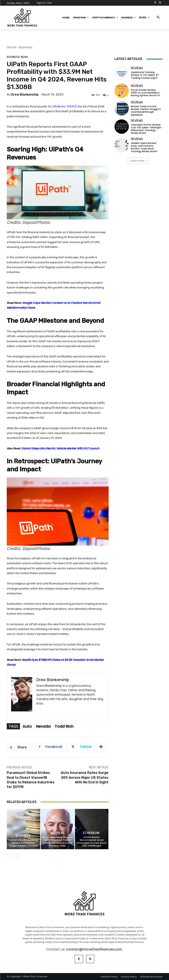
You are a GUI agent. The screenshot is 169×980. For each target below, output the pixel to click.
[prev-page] (9, 856)
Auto (27, 726)
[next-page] (16, 856)
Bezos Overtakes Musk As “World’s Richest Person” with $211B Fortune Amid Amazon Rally (58, 841)
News (24, 57)
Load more (138, 161)
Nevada (43, 726)
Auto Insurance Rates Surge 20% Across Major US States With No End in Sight (85, 777)
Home (11, 47)
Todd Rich (64, 726)
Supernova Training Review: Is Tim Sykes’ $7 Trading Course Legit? (145, 75)
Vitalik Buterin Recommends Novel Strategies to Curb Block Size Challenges (92, 841)
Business (26, 47)
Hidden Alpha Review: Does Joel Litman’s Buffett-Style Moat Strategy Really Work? (144, 147)
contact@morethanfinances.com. (94, 949)
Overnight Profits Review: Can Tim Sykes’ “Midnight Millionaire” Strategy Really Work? (146, 129)
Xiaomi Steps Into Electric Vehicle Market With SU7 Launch (60, 448)
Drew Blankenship (25, 95)
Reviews (137, 68)
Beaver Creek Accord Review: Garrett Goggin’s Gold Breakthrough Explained (146, 111)
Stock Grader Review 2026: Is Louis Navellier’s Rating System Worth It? (146, 93)
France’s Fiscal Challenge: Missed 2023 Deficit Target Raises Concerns (23, 843)
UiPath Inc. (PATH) (64, 106)
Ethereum (91, 833)
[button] (158, 18)
